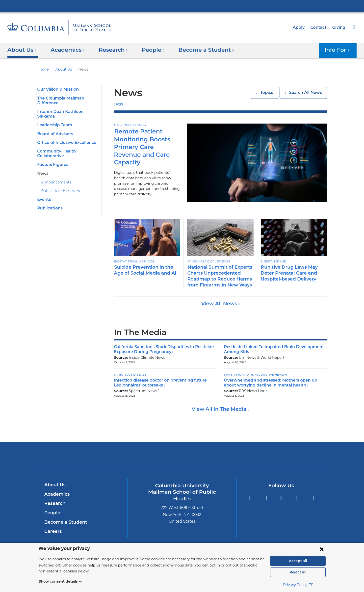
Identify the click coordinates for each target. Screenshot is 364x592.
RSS (120, 104)
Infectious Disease (130, 374)
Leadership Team (53, 120)
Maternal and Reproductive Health (254, 374)
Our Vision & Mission (57, 89)
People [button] (148, 50)
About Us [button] (22, 50)
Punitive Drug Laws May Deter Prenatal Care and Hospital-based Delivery (294, 273)
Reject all (298, 572)
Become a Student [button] (198, 50)
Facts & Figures (52, 160)
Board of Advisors (54, 129)
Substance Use (273, 261)
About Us (61, 69)
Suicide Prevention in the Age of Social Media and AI (146, 270)
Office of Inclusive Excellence (65, 138)
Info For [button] (339, 50)
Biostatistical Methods (133, 261)
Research (54, 503)
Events (44, 195)
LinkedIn (297, 498)
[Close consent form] (322, 549)
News (42, 168)
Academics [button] (66, 50)
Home (42, 69)
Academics (56, 494)
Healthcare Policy (130, 125)
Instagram (281, 498)
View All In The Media (220, 409)
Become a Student (64, 522)
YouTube (313, 498)
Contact (320, 27)
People (52, 513)
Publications (49, 203)
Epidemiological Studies (208, 261)
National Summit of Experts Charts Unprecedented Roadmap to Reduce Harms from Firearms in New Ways (217, 276)
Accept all (298, 561)
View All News (220, 304)
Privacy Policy (298, 585)
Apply (301, 27)
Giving (339, 27)
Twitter (250, 498)
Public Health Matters (58, 186)
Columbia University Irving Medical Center (182, 6)
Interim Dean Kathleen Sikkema (67, 112)
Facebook (266, 498)
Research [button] (110, 50)
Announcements (54, 178)
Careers (53, 531)
